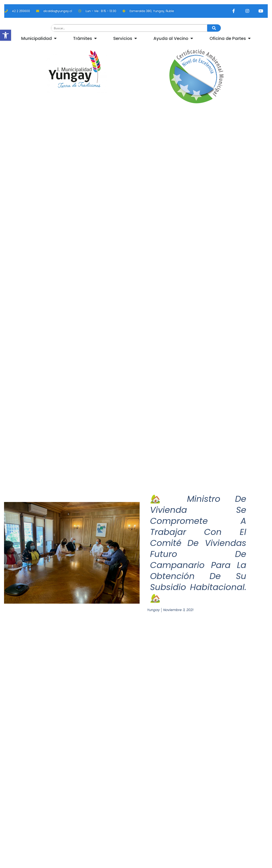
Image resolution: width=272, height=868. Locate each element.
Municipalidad (39, 38)
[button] (6, 35)
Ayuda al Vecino (173, 38)
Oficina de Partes (230, 38)
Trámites (85, 38)
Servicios (125, 38)
